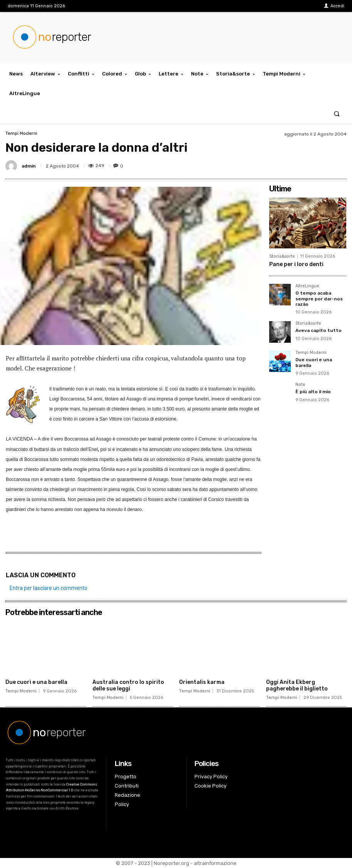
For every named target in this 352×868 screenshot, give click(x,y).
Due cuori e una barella (36, 682)
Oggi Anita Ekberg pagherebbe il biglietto (297, 685)
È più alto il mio (313, 392)
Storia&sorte (282, 256)
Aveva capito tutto (318, 330)
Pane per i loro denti (296, 264)
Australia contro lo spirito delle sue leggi (128, 685)
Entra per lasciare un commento (49, 588)
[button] (337, 113)
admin (29, 166)
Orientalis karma (202, 682)
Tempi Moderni (21, 133)
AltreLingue (307, 286)
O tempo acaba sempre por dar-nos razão (319, 299)
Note (300, 385)
